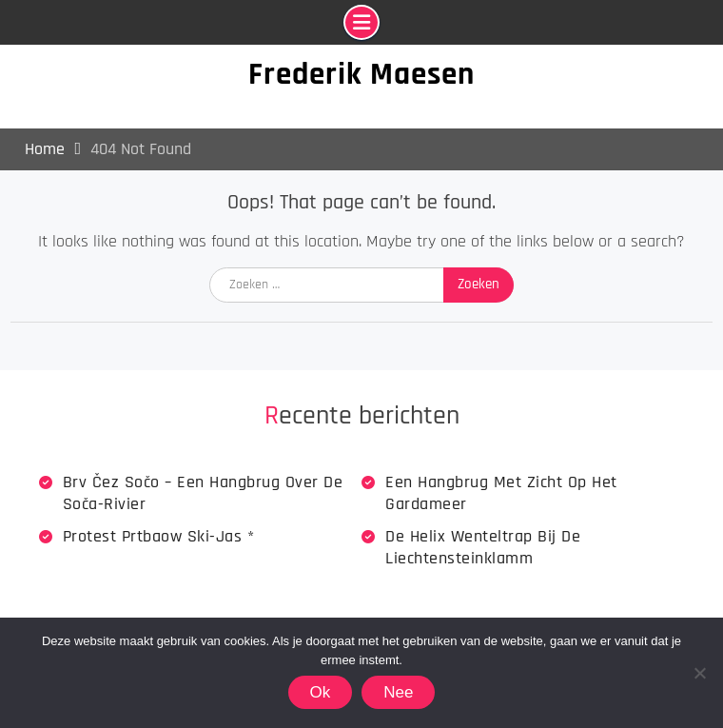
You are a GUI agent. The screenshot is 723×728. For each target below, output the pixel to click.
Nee (398, 692)
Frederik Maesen (361, 74)
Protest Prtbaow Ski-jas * (159, 536)
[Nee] (699, 673)
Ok (321, 692)
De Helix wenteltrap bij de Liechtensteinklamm (483, 547)
